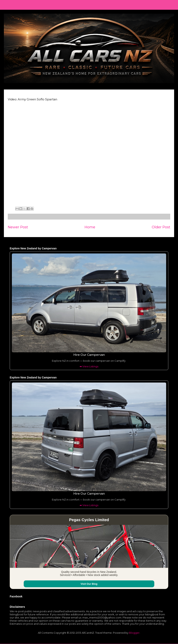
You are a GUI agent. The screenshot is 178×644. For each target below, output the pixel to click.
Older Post (161, 227)
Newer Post (18, 227)
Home (90, 227)
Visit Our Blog (89, 584)
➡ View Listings (89, 366)
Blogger (134, 633)
